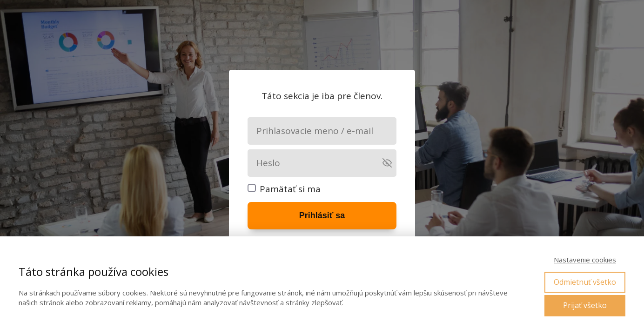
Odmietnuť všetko (585, 282)
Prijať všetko (585, 305)
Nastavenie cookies (585, 260)
